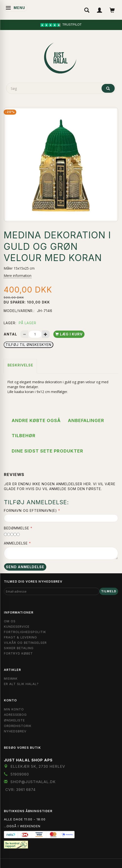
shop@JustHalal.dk (33, 782)
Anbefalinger (86, 420)
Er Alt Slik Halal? (21, 684)
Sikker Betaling (19, 648)
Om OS (10, 621)
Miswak (11, 679)
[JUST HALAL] (61, 57)
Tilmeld (109, 591)
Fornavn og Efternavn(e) (30, 510)
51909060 (20, 774)
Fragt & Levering (20, 637)
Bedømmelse (17, 528)
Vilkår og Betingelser (25, 643)
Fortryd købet (18, 653)
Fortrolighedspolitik (25, 632)
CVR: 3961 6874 (20, 790)
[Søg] (108, 88)
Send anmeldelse (25, 567)
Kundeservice (17, 627)
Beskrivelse (20, 365)
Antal (11, 334)
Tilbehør (24, 436)
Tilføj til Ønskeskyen (28, 345)
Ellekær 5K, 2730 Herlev (38, 766)
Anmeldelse (16, 543)
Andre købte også (36, 420)
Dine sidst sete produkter (47, 451)
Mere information (18, 276)
